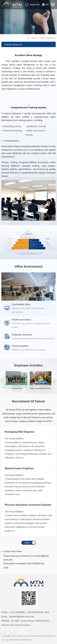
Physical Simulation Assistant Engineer (28, 505)
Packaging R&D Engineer (19, 432)
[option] (28, 287)
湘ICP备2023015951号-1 (21, 640)
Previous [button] (3, 380)
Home (34, 38)
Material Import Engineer (19, 468)
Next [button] (54, 380)
